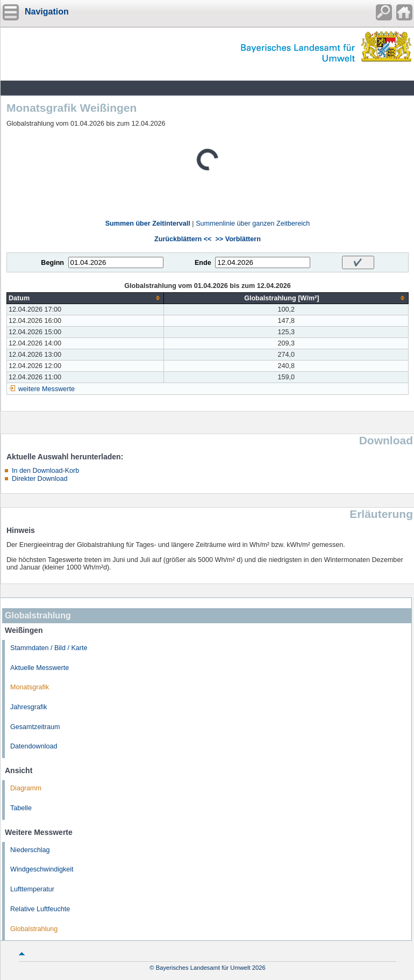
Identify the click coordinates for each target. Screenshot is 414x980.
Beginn (52, 263)
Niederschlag (30, 850)
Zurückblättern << (183, 239)
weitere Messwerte (47, 389)
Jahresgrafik (29, 707)
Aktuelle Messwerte (40, 668)
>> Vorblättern (238, 239)
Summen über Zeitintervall (148, 224)
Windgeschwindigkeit (42, 869)
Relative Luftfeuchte (40, 909)
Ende (203, 263)
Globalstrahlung (34, 929)
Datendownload (34, 746)
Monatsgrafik (30, 687)
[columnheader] (85, 298)
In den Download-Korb (45, 471)
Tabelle (21, 808)
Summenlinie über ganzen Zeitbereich (253, 224)
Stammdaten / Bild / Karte (49, 648)
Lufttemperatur (32, 889)
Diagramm (26, 788)
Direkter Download (40, 479)
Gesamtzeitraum (35, 727)
